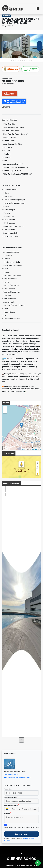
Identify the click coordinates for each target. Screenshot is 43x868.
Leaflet (24, 449)
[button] (1, 57)
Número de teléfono (11, 805)
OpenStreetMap (36, 449)
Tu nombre (8, 789)
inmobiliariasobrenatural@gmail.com (19, 777)
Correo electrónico (11, 797)
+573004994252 (12, 774)
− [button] (5, 412)
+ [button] (5, 408)
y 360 (30, 69)
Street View (11, 69)
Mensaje (8, 813)
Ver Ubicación (20, 469)
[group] (21, 46)
